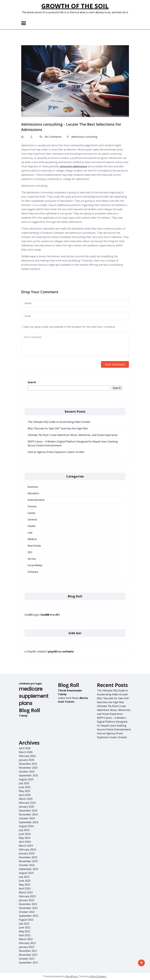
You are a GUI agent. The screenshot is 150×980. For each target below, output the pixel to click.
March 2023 (26, 892)
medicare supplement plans (34, 696)
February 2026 (27, 756)
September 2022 (28, 916)
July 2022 (24, 924)
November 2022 (28, 908)
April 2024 (25, 842)
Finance (32, 506)
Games (32, 513)
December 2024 (28, 811)
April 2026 (25, 748)
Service (32, 559)
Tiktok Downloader (70, 690)
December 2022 (28, 904)
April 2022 (25, 935)
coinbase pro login (30, 683)
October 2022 (27, 912)
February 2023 (27, 896)
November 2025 (28, 768)
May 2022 (25, 931)
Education (33, 493)
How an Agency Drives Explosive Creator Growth (56, 452)
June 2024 (25, 834)
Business (33, 487)
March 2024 (26, 846)
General (32, 519)
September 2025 (28, 775)
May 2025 (25, 791)
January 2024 (27, 853)
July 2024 (24, 830)
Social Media (35, 565)
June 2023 (25, 881)
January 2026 (27, 760)
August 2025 (26, 779)
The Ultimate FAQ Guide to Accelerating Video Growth (59, 422)
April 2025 (25, 795)
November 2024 (28, 814)
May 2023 (25, 885)
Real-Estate (34, 546)
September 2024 (28, 822)
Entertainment (36, 500)
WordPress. (72, 976)
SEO (30, 552)
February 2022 (27, 943)
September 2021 (28, 963)
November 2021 (28, 955)
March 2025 (26, 799)
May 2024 (25, 838)
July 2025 (24, 783)
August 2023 (26, 873)
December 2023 (28, 857)
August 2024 (26, 826)
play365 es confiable (61, 652)
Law (30, 533)
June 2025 (25, 787)
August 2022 (26, 920)
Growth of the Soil (75, 6)
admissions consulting (84, 137)
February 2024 (27, 850)
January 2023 (27, 900)
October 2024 (27, 818)
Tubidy (23, 716)
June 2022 (25, 927)
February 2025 (27, 803)
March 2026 (26, 752)
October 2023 (27, 865)
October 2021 (27, 959)
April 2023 (25, 888)
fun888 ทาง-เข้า (50, 615)
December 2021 (28, 951)
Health (32, 526)
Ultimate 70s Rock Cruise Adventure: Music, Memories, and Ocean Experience (73, 435)
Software (33, 572)
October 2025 (27, 772)
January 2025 (27, 807)
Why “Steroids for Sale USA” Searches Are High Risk (58, 428)
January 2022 (27, 947)
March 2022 (26, 939)
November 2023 (28, 861)
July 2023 (24, 877)
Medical (32, 539)
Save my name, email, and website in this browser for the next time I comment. (70, 327)
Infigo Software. (98, 976)
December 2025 (28, 764)
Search (32, 382)
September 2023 (28, 869)
